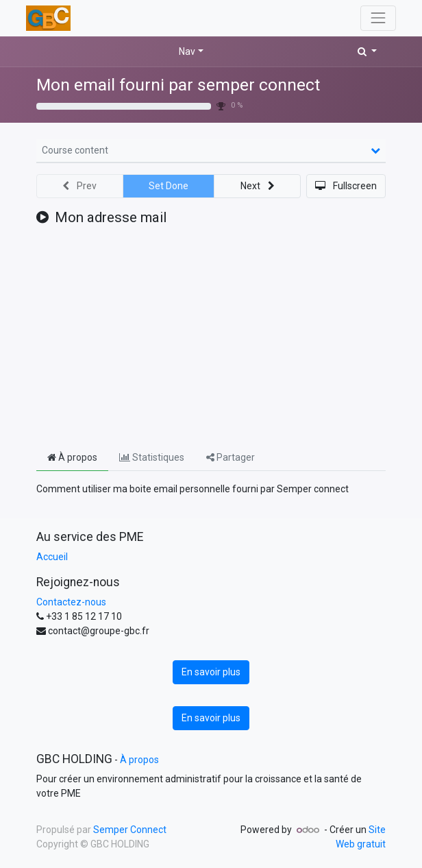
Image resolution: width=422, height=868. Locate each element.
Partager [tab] (231, 457)
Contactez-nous (71, 602)
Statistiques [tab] (152, 457)
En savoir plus (211, 672)
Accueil (52, 557)
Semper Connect (130, 830)
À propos (139, 760)
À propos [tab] (72, 457)
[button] (367, 52)
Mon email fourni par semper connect (178, 85)
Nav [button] (187, 51)
